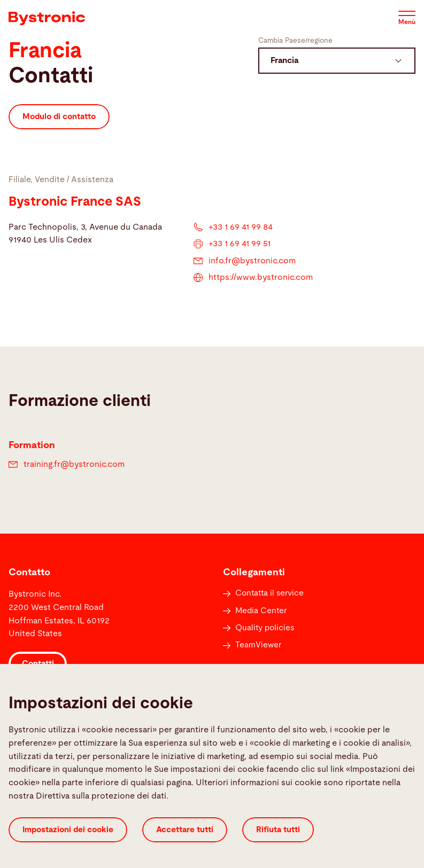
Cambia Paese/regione (295, 41)
